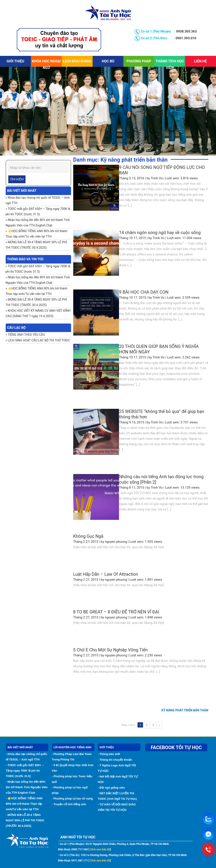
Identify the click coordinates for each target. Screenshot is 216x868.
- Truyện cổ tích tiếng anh (69, 804)
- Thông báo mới (109, 754)
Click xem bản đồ (100, 849)
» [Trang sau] (160, 725)
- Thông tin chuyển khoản (115, 760)
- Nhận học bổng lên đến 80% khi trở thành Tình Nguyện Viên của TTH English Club (27, 787)
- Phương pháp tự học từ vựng (72, 799)
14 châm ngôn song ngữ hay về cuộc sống (160, 233)
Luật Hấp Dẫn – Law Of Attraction (106, 574)
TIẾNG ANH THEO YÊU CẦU (26, 335)
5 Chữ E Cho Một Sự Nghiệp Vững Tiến (111, 650)
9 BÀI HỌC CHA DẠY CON (144, 292)
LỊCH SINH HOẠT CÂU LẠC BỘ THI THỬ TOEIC (39, 340)
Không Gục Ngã (88, 536)
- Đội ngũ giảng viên (111, 788)
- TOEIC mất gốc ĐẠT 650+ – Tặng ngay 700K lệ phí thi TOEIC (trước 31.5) (25, 771)
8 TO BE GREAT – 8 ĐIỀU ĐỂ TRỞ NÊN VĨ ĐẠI (116, 612)
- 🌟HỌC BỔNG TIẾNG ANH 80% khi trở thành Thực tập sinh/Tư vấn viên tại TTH (24, 804)
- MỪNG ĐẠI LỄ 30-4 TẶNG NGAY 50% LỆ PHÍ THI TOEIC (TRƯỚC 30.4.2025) (25, 820)
